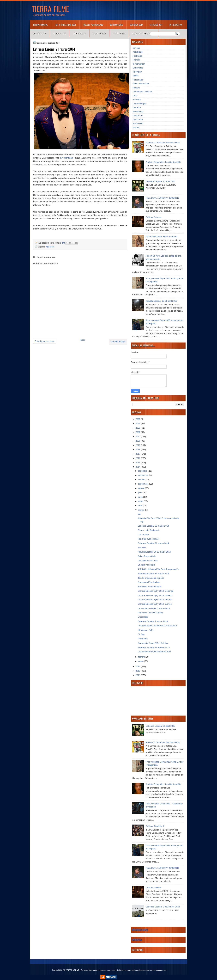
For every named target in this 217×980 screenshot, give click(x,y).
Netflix (136, 76)
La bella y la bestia (146, 565)
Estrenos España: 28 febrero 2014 (154, 647)
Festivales (137, 56)
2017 (138, 454)
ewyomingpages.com (159, 970)
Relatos (136, 88)
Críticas (136, 48)
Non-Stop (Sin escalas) (148, 539)
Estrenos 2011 (119, 33)
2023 (138, 428)
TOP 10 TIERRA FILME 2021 (65, 25)
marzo (141, 510)
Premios (137, 60)
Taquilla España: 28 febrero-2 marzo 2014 (157, 626)
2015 (138, 463)
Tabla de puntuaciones (93, 25)
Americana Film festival (148, 582)
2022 (138, 432)
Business (137, 940)
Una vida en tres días (148, 561)
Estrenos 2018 (136, 25)
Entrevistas (138, 68)
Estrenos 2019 (117, 25)
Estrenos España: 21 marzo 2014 (153, 543)
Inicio (82, 340)
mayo (141, 501)
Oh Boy (141, 634)
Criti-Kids (137, 108)
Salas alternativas (141, 84)
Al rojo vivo (138, 123)
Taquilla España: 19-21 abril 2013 (161, 301)
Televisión (137, 72)
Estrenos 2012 (99, 33)
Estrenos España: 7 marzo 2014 (153, 621)
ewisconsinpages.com (141, 970)
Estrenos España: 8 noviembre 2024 (163, 907)
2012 (138, 671)
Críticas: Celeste (153, 217)
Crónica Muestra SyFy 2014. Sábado (155, 595)
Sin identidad (66, 158)
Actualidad (50, 247)
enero (141, 661)
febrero (142, 657)
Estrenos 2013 (79, 33)
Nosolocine (138, 112)
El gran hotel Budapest (148, 530)
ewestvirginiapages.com (121, 970)
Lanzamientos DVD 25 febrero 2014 (154, 652)
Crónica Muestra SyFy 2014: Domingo (155, 591)
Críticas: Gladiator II (155, 826)
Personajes (138, 80)
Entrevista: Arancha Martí (149, 587)
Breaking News (140, 930)
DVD (135, 96)
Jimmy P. (142, 547)
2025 (138, 419)
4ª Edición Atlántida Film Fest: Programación (158, 569)
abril (140, 506)
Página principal (40, 25)
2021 (138, 436)
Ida (139, 514)
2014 (138, 467)
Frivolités (137, 100)
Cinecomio (138, 120)
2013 (138, 666)
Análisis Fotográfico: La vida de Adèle (163, 162)
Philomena (142, 639)
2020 (138, 441)
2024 (138, 423)
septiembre (144, 484)
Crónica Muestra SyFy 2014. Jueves (155, 604)
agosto (142, 488)
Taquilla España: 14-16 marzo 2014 (154, 552)
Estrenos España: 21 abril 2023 (160, 181)
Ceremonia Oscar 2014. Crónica (153, 643)
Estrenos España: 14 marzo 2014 (153, 574)
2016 (138, 458)
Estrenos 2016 (176, 25)
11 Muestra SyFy (145, 630)
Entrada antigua (118, 342)
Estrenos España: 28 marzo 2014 (153, 526)
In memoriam (139, 64)
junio (141, 497)
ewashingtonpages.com (101, 970)
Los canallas (143, 534)
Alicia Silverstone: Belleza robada (161, 237)
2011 (138, 675)
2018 (138, 449)
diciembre (143, 471)
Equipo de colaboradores (143, 33)
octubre (142, 480)
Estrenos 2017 (156, 25)
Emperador (143, 617)
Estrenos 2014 (60, 33)
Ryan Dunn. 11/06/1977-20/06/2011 (162, 198)
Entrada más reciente (45, 341)
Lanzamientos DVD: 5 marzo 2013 (154, 608)
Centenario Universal (142, 92)
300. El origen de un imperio (151, 578)
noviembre (143, 475)
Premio (136, 127)
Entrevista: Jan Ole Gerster (150, 613)
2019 (138, 445)
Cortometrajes (139, 104)
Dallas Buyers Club (147, 556)
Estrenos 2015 (40, 33)
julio (140, 493)
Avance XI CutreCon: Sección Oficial (163, 143)
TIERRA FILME (50, 9)
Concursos (138, 115)
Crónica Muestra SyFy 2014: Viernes (155, 600)
